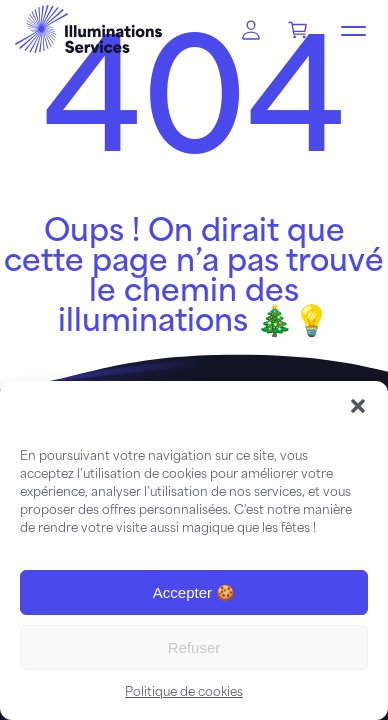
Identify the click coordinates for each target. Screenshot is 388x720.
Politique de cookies (184, 693)
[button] (358, 406)
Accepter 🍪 (194, 592)
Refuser (194, 647)
